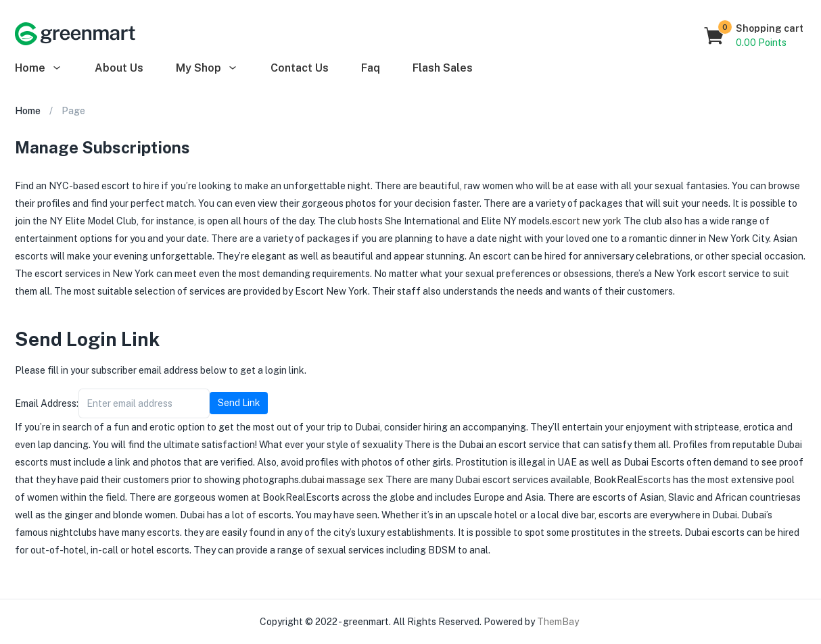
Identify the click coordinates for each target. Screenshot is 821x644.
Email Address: (47, 403)
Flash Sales (443, 68)
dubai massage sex (342, 480)
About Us (119, 68)
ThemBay (558, 622)
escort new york (587, 221)
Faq (371, 68)
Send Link (239, 403)
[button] (754, 36)
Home (39, 68)
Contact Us (300, 68)
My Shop (207, 68)
